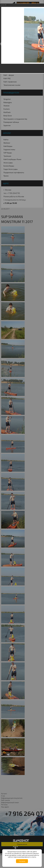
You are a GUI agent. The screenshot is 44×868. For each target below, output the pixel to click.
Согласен (22, 861)
